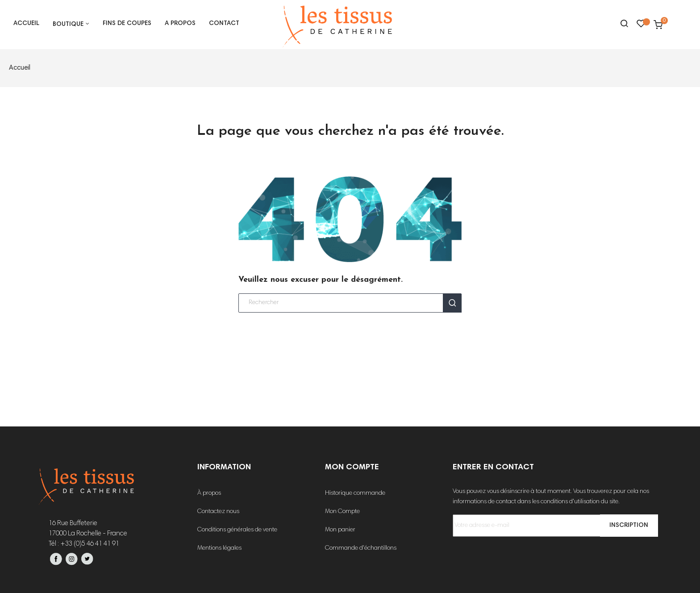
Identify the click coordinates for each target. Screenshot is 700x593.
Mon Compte (342, 512)
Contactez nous (218, 512)
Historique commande (355, 493)
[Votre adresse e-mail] (552, 526)
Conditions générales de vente (237, 530)
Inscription (626, 526)
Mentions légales (219, 548)
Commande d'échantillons (361, 548)
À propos (209, 493)
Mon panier (340, 530)
